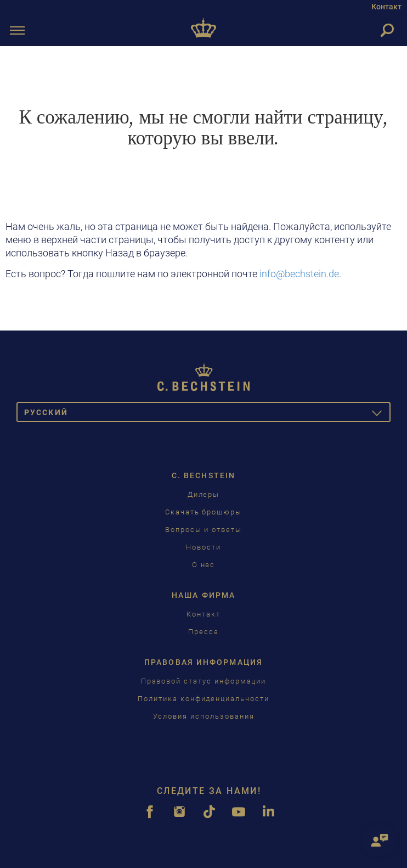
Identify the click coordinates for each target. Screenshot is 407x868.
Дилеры (204, 494)
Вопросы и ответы (203, 530)
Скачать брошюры (203, 512)
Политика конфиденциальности (203, 699)
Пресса (203, 632)
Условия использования (204, 716)
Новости (203, 547)
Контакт (386, 7)
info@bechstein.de (299, 274)
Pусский (207, 414)
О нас (204, 565)
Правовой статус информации (204, 681)
